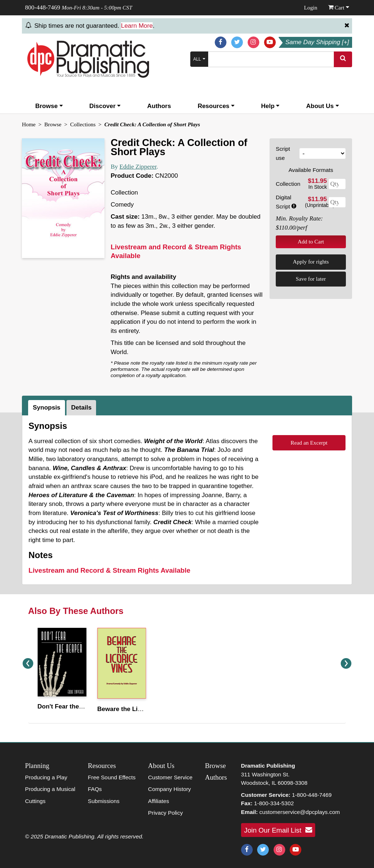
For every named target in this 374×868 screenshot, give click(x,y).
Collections (83, 124)
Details (81, 408)
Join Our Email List (278, 830)
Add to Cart (311, 241)
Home (29, 124)
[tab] (47, 408)
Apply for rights (311, 262)
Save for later (311, 279)
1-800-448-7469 (312, 795)
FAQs (95, 789)
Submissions (104, 801)
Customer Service (170, 777)
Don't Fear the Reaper (69, 706)
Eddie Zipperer (138, 167)
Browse (49, 106)
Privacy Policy (165, 813)
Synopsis (47, 408)
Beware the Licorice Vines (136, 709)
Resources (216, 106)
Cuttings (35, 801)
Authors (159, 106)
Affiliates (159, 801)
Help (270, 106)
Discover (105, 106)
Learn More (137, 26)
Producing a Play (46, 777)
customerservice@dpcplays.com (299, 812)
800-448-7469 (43, 7)
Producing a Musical (50, 789)
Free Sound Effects (112, 777)
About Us (322, 106)
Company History (169, 789)
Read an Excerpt (309, 443)
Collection (288, 184)
